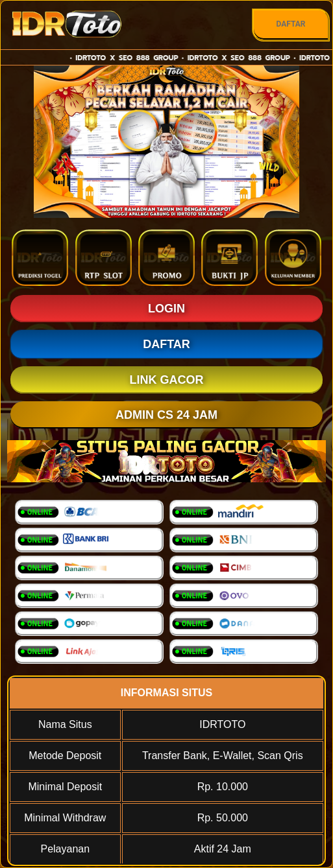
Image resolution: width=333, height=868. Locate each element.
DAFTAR (290, 24)
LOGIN (166, 309)
